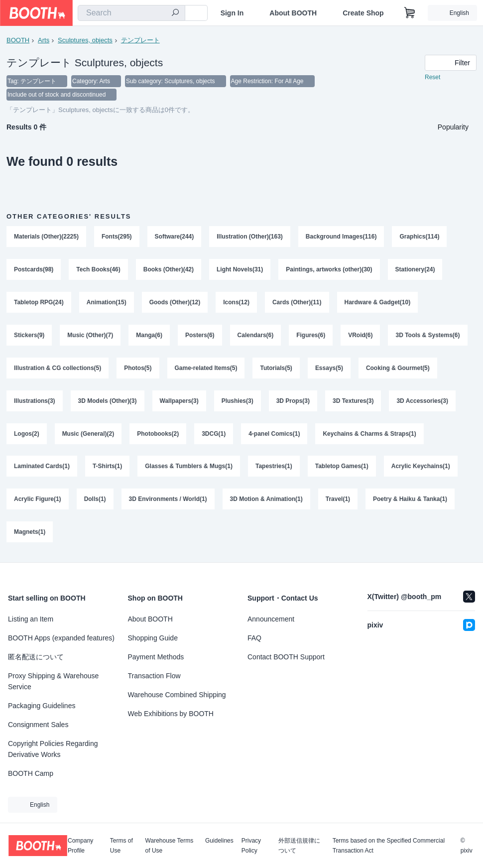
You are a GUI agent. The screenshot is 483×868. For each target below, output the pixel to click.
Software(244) (175, 238)
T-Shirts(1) (107, 468)
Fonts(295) (117, 238)
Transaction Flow (154, 676)
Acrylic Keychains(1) (421, 468)
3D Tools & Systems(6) (428, 336)
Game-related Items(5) (206, 369)
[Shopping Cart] (410, 13)
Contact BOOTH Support (286, 657)
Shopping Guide (153, 638)
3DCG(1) (214, 435)
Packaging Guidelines (42, 706)
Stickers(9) (29, 336)
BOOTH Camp (31, 773)
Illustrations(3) (35, 402)
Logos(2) (27, 435)
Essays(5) (329, 369)
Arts (44, 40)
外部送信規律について (299, 846)
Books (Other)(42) (169, 270)
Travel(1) (338, 500)
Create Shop (363, 13)
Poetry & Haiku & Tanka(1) (410, 500)
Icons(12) (236, 303)
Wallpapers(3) (179, 402)
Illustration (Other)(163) (250, 238)
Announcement (271, 619)
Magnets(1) (30, 533)
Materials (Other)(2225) (46, 238)
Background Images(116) (341, 238)
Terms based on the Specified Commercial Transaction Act (389, 846)
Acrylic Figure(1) (38, 500)
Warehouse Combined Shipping (177, 695)
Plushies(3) (238, 402)
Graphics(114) (420, 238)
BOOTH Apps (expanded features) (61, 638)
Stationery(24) (415, 270)
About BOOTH (293, 13)
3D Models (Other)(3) (108, 402)
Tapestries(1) (274, 468)
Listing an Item (31, 619)
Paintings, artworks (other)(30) (329, 270)
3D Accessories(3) (423, 402)
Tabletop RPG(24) (39, 303)
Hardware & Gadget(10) (378, 303)
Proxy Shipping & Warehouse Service (53, 681)
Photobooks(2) (158, 435)
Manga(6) (149, 336)
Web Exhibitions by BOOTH (171, 714)
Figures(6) (311, 336)
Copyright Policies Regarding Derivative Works (53, 749)
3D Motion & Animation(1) (266, 500)
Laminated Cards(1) (42, 468)
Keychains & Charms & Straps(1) (370, 435)
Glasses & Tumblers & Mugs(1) (189, 468)
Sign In (232, 13)
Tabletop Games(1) (342, 468)
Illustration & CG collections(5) (58, 369)
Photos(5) (138, 369)
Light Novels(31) (240, 270)
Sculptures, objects (85, 40)
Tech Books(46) (98, 270)
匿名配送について (36, 657)
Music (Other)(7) (90, 336)
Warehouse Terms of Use (170, 846)
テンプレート (140, 40)
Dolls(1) (95, 500)
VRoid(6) (360, 336)
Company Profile (80, 846)
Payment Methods (156, 657)
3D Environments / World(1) (168, 500)
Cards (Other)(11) (297, 303)
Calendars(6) (256, 336)
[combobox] (131, 13)
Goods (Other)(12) (175, 303)
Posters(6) (200, 336)
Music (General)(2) (88, 435)
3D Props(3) (293, 402)
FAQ (254, 638)
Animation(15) (107, 303)
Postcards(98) (34, 270)
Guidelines (219, 841)
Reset (432, 78)
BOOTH (18, 40)
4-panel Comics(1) (274, 435)
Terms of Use (121, 846)
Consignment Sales (38, 725)
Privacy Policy (251, 846)
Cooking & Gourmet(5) (398, 369)
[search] (175, 13)
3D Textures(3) (353, 402)
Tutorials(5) (276, 369)
